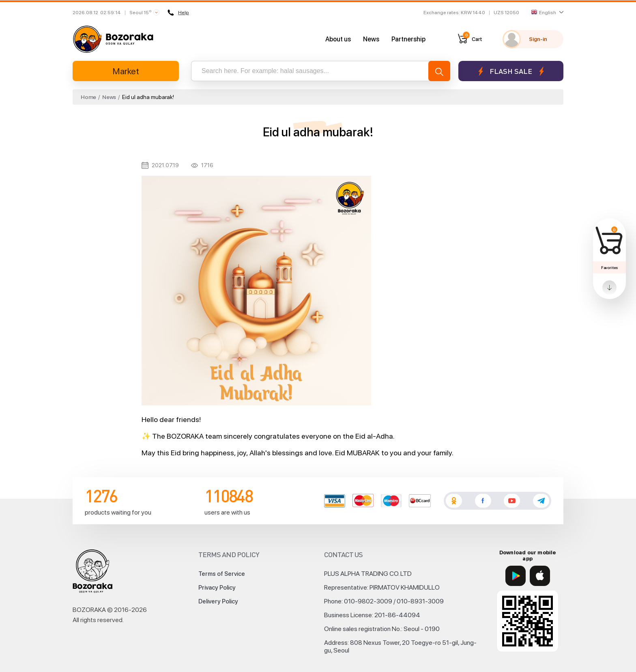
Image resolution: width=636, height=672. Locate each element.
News (371, 39)
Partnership (408, 39)
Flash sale (511, 71)
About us (338, 39)
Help (178, 13)
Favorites (609, 267)
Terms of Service (222, 574)
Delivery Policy (218, 601)
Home (88, 97)
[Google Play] (516, 576)
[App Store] (540, 576)
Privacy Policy (217, 588)
